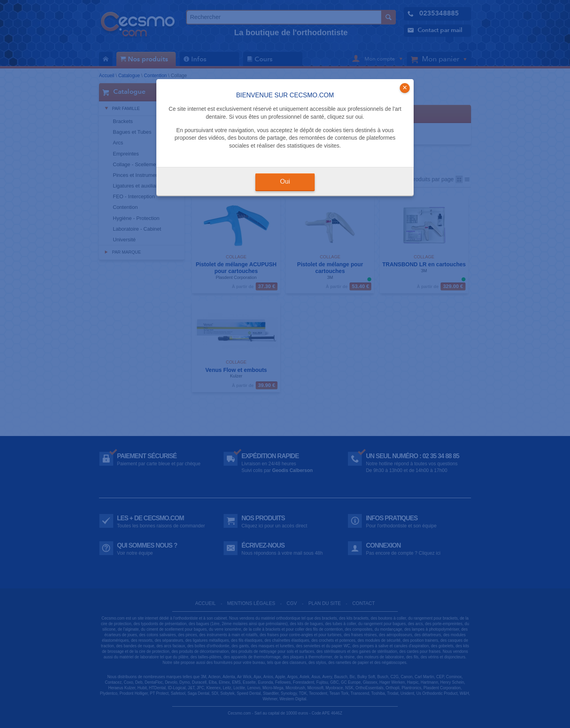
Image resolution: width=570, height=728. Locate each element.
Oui (285, 181)
